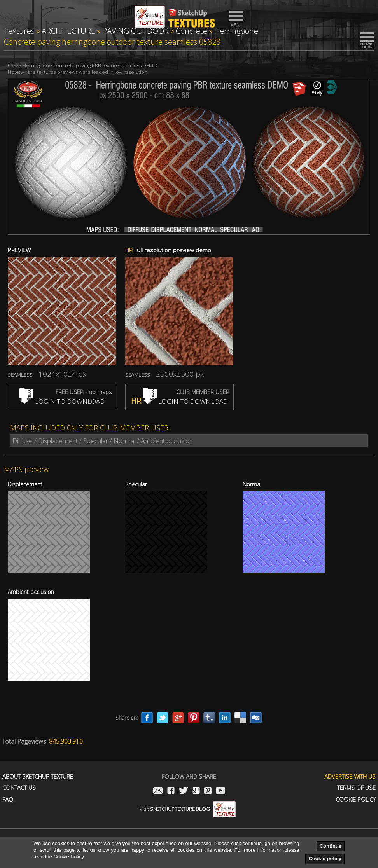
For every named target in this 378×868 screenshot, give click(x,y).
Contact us (19, 788)
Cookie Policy (356, 799)
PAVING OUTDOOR (136, 31)
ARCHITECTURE (68, 31)
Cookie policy (325, 858)
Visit (188, 809)
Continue (331, 846)
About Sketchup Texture (38, 776)
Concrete (192, 31)
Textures (19, 31)
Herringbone (236, 31)
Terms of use (356, 788)
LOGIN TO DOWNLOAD (62, 401)
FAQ (8, 799)
